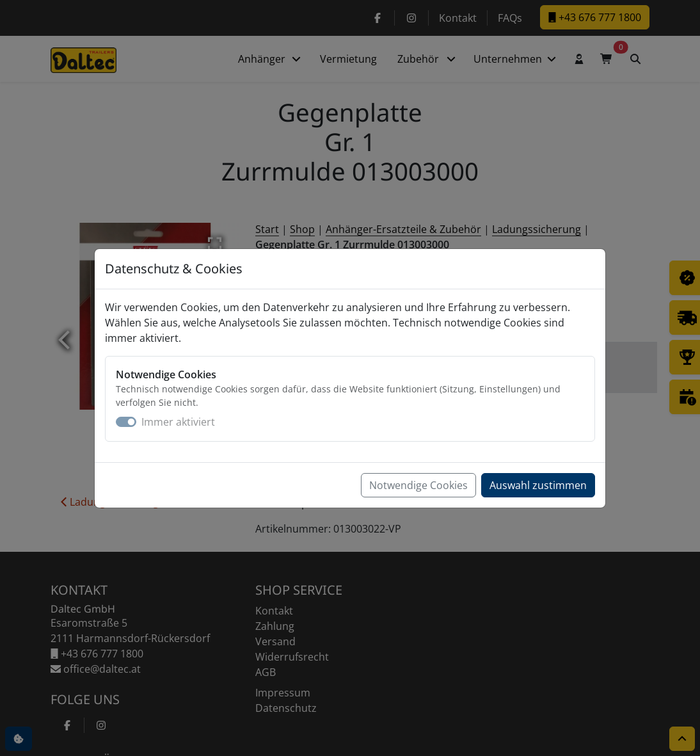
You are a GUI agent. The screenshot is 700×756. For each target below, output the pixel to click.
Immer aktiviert (178, 422)
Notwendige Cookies (418, 485)
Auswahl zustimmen (538, 485)
